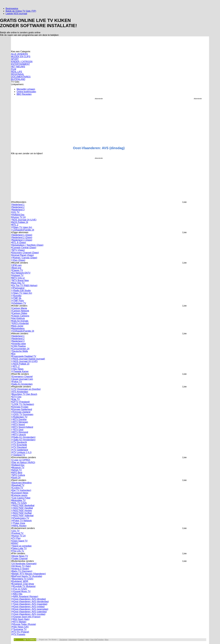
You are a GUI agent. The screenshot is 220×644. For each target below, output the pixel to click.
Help (87, 640)
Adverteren (73, 640)
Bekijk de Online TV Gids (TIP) (21, 11)
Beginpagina (12, 8)
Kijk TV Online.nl (30, 640)
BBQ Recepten (24, 94)
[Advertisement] (198, 144)
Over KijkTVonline (97, 640)
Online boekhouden (26, 92)
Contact (81, 640)
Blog (107, 640)
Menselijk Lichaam (26, 89)
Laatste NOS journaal (16, 14)
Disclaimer (63, 640)
